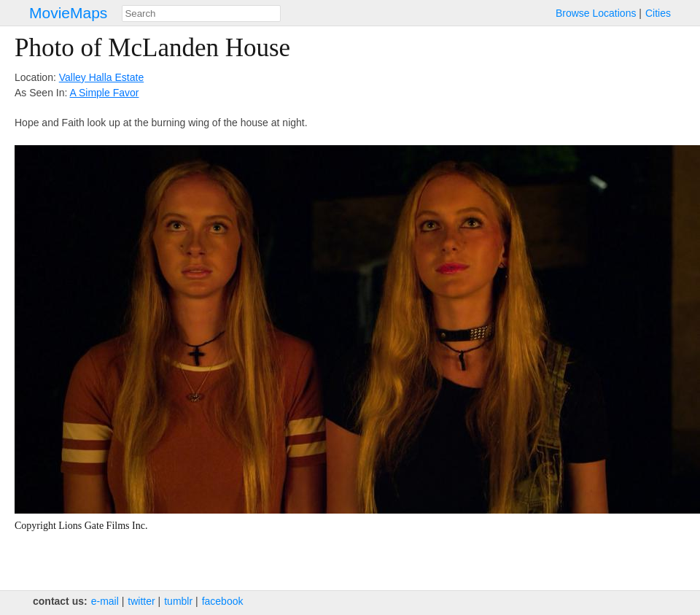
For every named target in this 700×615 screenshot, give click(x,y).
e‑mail (105, 601)
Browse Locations (596, 13)
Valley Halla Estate (101, 77)
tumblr (178, 601)
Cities (658, 13)
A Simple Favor (105, 93)
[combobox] (201, 13)
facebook (223, 601)
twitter (141, 601)
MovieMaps (68, 13)
